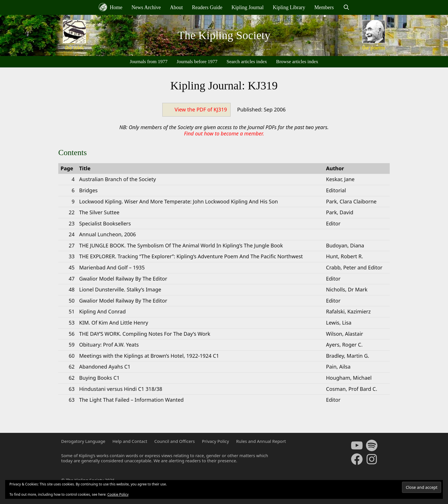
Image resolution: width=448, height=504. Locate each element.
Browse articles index (297, 62)
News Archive (146, 7)
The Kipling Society (224, 35)
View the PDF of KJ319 (201, 109)
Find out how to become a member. (224, 133)
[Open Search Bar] (346, 7)
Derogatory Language (83, 441)
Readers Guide (207, 7)
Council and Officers (175, 441)
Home (111, 7)
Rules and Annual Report (261, 441)
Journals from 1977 (149, 62)
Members (324, 7)
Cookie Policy (118, 494)
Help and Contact (130, 441)
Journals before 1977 (197, 62)
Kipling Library (289, 7)
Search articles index (247, 62)
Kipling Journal (248, 7)
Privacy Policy (216, 441)
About (176, 7)
